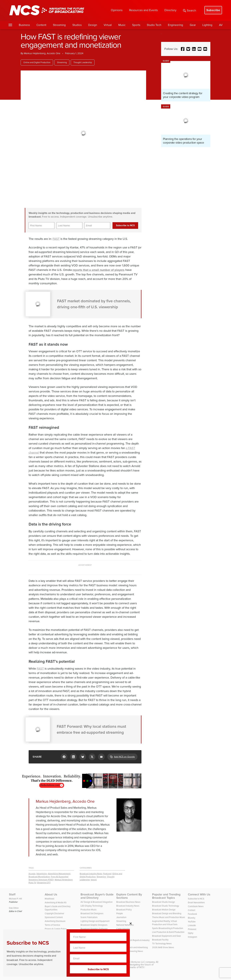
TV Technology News (162, 944)
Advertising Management (59, 874)
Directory (170, 10)
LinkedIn (192, 925)
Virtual (108, 25)
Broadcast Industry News (91, 874)
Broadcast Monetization (39, 877)
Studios (77, 25)
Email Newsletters (196, 902)
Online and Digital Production (37, 62)
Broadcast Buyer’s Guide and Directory (97, 896)
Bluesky (192, 918)
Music (122, 25)
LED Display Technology (92, 906)
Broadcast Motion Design (164, 910)
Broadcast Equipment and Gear (167, 936)
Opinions (117, 10)
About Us (51, 894)
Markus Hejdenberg (64, 880)
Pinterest (192, 929)
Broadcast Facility (160, 940)
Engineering (175, 25)
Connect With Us (199, 894)
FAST (56, 239)
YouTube (192, 922)
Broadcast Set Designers (92, 913)
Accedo (32, 874)
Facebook (192, 914)
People (120, 913)
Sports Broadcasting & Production (168, 928)
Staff (12, 894)
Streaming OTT (44, 883)
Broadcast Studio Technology (166, 906)
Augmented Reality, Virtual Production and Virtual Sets (165, 923)
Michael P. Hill (15, 899)
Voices (94, 880)
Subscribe (213, 10)
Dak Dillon (14, 908)
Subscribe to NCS (196, 899)
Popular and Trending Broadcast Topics (166, 896)
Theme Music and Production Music (169, 917)
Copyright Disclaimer (54, 913)
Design (93, 25)
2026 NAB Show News (163, 947)
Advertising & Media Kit (56, 902)
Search (190, 10)
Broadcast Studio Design (164, 902)
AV (221, 25)
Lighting (207, 25)
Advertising (42, 874)
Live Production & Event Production (168, 932)
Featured (107, 874)
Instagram (193, 937)
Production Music (89, 910)
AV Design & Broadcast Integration (97, 902)
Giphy (191, 933)
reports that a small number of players (99, 270)
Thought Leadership (83, 62)
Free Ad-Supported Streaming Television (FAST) (48, 878)
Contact (192, 910)
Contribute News (196, 906)
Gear (193, 25)
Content (41, 25)
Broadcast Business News (128, 902)
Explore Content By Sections (129, 896)
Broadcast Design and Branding (167, 913)
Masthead (49, 899)
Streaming (59, 25)
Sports (136, 25)
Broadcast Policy (124, 910)
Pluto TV (32, 883)
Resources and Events (143, 10)
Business (24, 25)
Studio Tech (154, 25)
